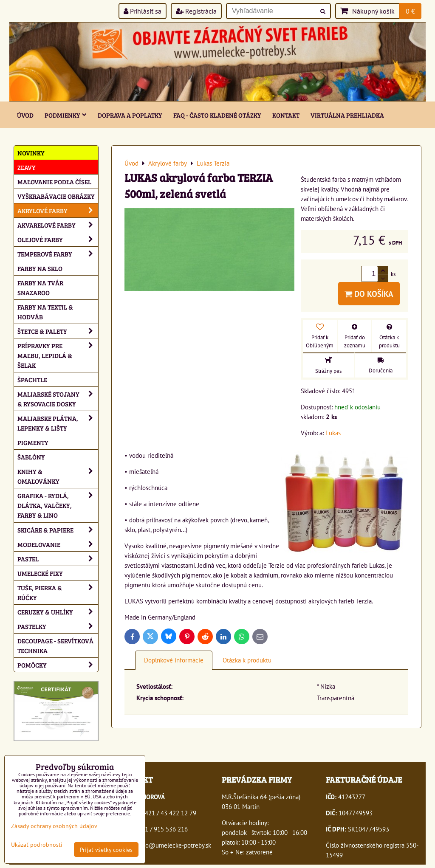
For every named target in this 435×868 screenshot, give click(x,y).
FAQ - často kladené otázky (217, 115)
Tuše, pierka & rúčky (58, 592)
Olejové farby (58, 239)
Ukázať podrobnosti (37, 845)
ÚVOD (25, 115)
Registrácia (196, 11)
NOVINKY (31, 153)
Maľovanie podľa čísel (54, 182)
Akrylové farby (58, 210)
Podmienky (66, 115)
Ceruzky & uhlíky (58, 612)
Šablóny (31, 457)
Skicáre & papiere (58, 530)
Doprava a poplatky (130, 115)
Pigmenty (33, 442)
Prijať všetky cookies (106, 850)
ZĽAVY (27, 167)
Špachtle (32, 379)
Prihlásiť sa (143, 11)
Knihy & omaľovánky (58, 476)
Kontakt (286, 115)
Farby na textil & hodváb (45, 312)
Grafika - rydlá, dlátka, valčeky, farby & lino (58, 505)
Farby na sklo (40, 268)
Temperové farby (58, 254)
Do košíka (369, 294)
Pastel (58, 559)
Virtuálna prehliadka (347, 115)
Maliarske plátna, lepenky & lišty (58, 423)
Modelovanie (58, 544)
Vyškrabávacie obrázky (56, 196)
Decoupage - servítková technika (55, 645)
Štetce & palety (58, 331)
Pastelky (58, 626)
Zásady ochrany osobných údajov (54, 826)
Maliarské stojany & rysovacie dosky (58, 399)
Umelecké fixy (40, 573)
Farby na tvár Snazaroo (40, 287)
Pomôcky (58, 665)
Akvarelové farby (58, 225)
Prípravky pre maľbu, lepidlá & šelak (58, 355)
